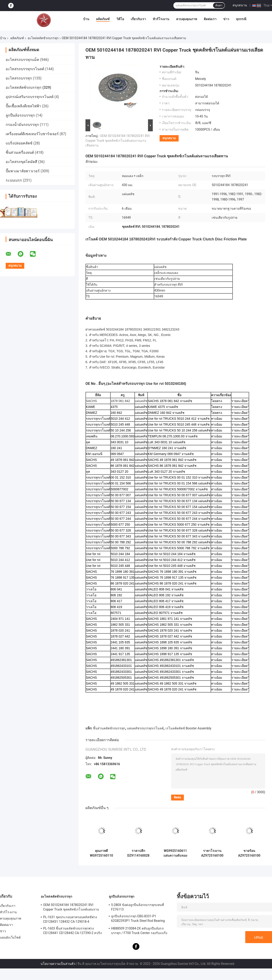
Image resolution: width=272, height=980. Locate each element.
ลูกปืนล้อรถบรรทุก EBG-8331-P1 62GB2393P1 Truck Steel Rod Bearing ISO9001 (138, 919)
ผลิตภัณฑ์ (103, 19)
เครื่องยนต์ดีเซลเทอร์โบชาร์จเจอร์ (32, 134)
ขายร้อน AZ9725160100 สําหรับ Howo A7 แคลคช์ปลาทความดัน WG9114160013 (249, 853)
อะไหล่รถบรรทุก (19, 78)
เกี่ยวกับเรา (138, 19)
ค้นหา (219, 5)
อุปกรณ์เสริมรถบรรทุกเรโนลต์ (30, 97)
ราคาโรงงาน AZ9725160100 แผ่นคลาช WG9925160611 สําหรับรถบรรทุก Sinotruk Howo (212, 853)
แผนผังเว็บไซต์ (10, 937)
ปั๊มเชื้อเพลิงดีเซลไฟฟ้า (23, 106)
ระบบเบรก (14, 180)
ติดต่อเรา (210, 19)
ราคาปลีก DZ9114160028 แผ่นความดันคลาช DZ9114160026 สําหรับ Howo (138, 853)
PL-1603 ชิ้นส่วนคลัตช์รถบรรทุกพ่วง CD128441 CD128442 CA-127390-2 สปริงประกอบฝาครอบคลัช (72, 931)
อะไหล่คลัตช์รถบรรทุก (43, 38)
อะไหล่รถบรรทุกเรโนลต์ (25, 69)
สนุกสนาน (240, 5)
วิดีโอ (120, 19)
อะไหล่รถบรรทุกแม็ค (22, 60)
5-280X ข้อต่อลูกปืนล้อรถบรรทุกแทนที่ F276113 (137, 907)
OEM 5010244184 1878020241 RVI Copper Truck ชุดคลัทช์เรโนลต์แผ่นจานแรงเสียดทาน (118, 141)
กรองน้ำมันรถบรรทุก (22, 125)
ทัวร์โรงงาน (161, 19)
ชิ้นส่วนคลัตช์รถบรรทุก (109, 728)
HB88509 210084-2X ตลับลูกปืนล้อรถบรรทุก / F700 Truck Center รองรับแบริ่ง (139, 931)
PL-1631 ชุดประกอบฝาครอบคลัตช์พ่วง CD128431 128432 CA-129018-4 (70, 919)
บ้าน (86, 19)
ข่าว (226, 19)
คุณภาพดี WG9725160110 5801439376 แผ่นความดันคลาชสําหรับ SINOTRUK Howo (101, 853)
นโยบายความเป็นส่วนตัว (58, 964)
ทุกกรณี (241, 19)
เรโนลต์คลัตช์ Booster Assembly (188, 728)
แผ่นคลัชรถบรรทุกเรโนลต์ (145, 728)
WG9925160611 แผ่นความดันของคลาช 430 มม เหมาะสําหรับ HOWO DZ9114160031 (175, 853)
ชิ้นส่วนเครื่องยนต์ (20, 152)
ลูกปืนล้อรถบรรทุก (20, 115)
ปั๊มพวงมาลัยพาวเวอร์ (23, 171)
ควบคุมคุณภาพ (187, 19)
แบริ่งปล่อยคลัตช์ (19, 143)
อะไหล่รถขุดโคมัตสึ (21, 162)
